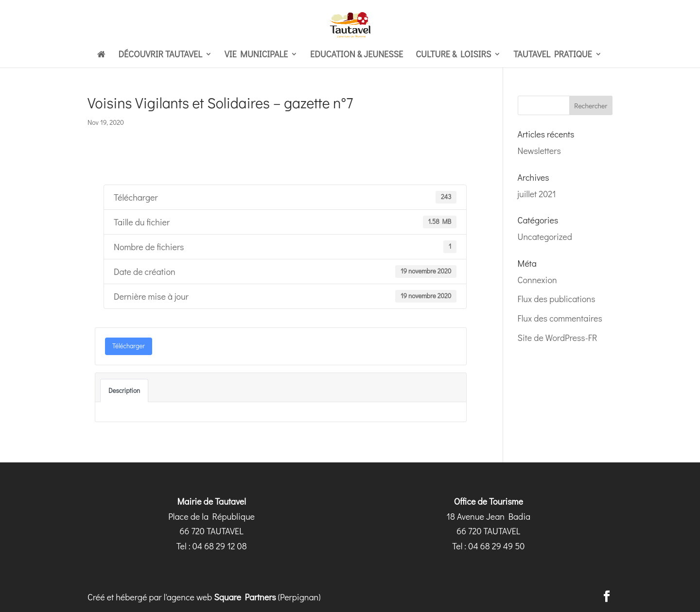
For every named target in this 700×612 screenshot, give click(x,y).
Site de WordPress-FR (558, 338)
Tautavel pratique (552, 55)
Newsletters (539, 151)
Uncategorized (545, 237)
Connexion (537, 280)
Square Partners (245, 597)
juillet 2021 (537, 194)
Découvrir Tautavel (160, 55)
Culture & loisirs (453, 55)
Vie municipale (256, 55)
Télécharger (129, 346)
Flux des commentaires (560, 318)
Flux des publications (557, 299)
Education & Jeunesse (357, 55)
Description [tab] (124, 391)
